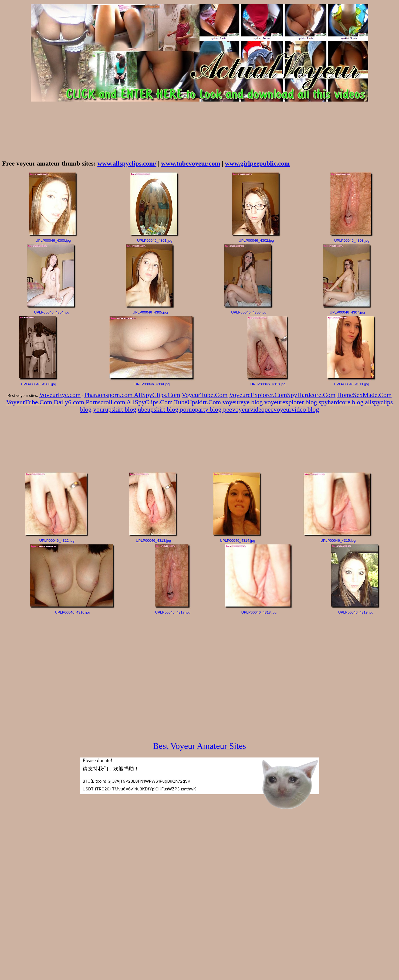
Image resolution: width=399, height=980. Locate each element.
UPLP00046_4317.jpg (173, 612)
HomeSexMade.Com (364, 395)
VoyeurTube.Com (205, 395)
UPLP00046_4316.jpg (73, 612)
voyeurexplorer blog (291, 402)
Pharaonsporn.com (109, 395)
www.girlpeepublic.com (257, 163)
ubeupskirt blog (159, 409)
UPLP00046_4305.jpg (150, 312)
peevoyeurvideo (244, 409)
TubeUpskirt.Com (197, 402)
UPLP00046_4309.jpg (152, 384)
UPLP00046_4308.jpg (38, 384)
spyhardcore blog (341, 402)
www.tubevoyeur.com (191, 163)
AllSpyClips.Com (157, 395)
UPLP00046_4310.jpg (268, 384)
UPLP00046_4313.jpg (153, 540)
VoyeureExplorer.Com (258, 395)
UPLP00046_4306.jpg (249, 312)
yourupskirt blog (115, 409)
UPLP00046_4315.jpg (338, 540)
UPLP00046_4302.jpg (256, 240)
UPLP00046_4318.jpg (259, 612)
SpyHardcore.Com (311, 395)
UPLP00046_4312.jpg (57, 540)
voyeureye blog (243, 402)
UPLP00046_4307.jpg (347, 312)
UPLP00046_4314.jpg (237, 540)
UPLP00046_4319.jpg (356, 612)
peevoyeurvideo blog (292, 409)
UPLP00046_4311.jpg (351, 384)
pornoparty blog (201, 409)
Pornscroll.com (106, 402)
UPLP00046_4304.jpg (52, 312)
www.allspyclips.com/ (127, 163)
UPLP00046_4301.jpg (155, 240)
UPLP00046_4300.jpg (53, 240)
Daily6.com (69, 402)
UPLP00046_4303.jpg (352, 240)
